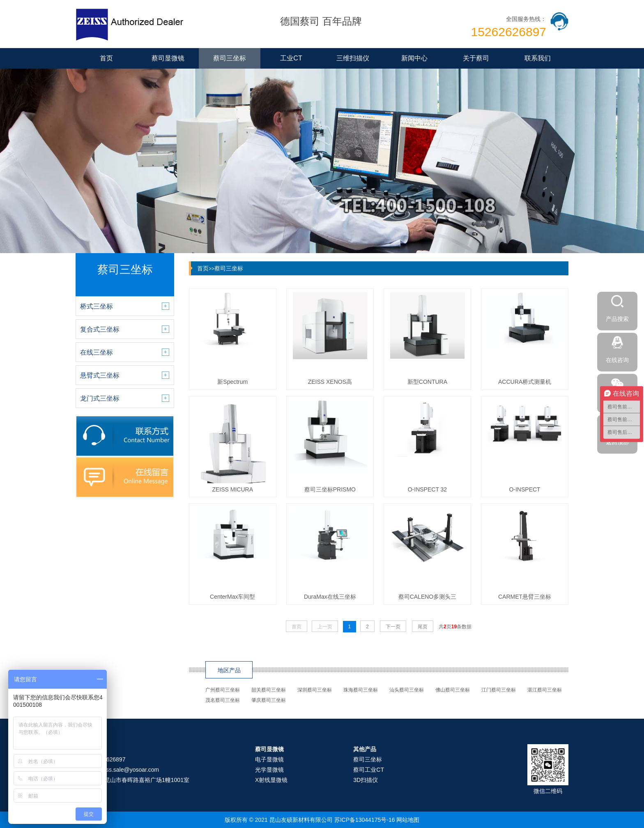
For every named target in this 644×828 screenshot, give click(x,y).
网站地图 (408, 820)
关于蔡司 (476, 58)
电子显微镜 (269, 759)
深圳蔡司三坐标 (315, 690)
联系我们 (538, 58)
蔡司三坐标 (230, 58)
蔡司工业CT (369, 770)
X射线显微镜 (271, 780)
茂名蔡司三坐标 (223, 700)
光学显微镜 (269, 770)
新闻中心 (414, 58)
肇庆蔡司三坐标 (269, 700)
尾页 (423, 627)
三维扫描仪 (353, 58)
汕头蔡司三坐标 (407, 690)
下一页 (393, 627)
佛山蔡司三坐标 (453, 690)
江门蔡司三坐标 (499, 690)
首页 (106, 58)
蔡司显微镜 (168, 58)
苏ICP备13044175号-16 (365, 820)
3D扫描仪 (366, 780)
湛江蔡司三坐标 (545, 690)
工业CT (291, 58)
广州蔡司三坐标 (223, 690)
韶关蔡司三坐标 (269, 690)
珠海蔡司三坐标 (361, 690)
